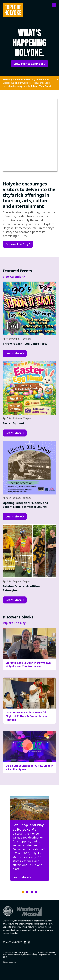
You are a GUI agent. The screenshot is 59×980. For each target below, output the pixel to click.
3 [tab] (32, 892)
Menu (54, 5)
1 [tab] (23, 892)
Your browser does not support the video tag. (29, 135)
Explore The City (17, 244)
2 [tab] (27, 892)
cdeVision (13, 962)
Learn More (14, 353)
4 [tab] (36, 892)
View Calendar (13, 277)
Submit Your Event (41, 86)
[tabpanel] (30, 838)
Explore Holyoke (13, 10)
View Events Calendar (28, 64)
